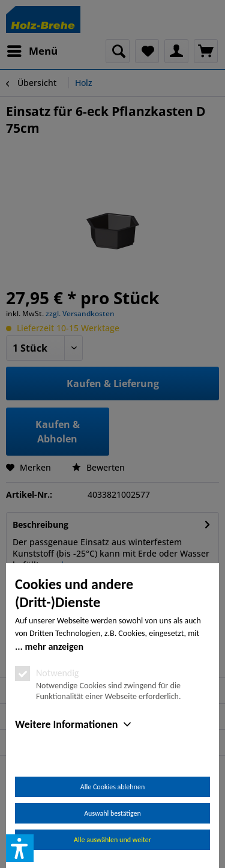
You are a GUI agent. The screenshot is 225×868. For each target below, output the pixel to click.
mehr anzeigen (54, 646)
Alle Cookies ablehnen (112, 787)
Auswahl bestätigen (112, 813)
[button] (20, 848)
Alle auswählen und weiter (112, 840)
